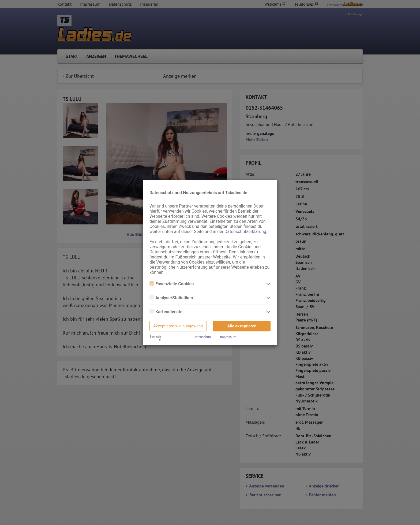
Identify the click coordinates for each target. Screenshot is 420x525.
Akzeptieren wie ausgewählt (178, 326)
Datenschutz (203, 337)
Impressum (228, 337)
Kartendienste (166, 312)
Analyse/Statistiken (171, 298)
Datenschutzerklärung (245, 232)
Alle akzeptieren (242, 326)
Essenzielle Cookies (172, 284)
